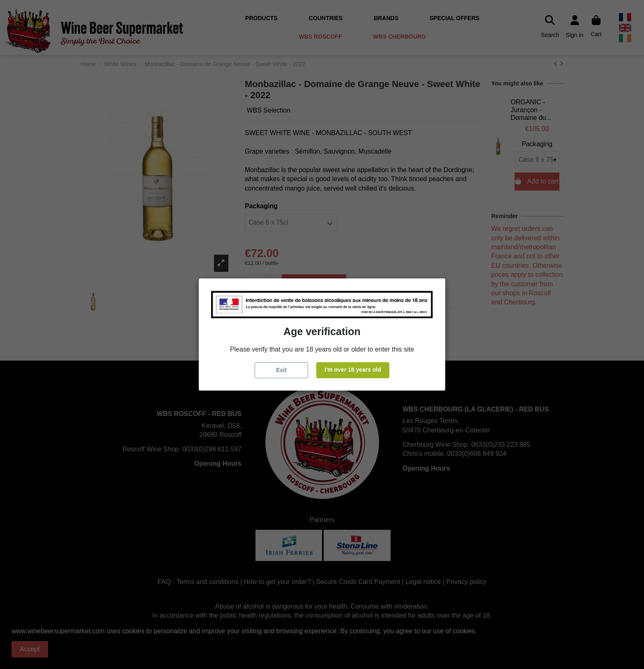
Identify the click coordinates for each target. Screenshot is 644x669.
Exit (281, 370)
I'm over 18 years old (353, 370)
